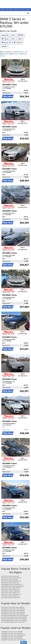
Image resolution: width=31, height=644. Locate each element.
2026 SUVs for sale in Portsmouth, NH (11, 578)
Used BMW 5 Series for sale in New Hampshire (13, 640)
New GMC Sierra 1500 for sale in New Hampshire (14, 617)
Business (18, 10)
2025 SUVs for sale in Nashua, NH (10, 589)
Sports (23, 10)
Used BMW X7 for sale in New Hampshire (12, 638)
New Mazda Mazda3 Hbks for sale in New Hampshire (15, 615)
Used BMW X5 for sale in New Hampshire (12, 633)
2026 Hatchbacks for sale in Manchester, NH (13, 586)
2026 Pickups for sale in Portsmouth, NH (12, 584)
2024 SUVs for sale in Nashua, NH (10, 593)
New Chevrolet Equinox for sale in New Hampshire (14, 620)
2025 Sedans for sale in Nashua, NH (11, 591)
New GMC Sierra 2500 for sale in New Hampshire (14, 619)
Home (3, 10)
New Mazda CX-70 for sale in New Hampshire (13, 614)
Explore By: (5, 35)
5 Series (5, 39)
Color (20, 39)
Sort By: (5, 46)
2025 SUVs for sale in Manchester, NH (11, 588)
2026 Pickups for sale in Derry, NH (10, 583)
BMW (21, 35)
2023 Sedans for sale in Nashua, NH (11, 598)
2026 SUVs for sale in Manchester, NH (11, 581)
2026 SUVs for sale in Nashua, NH (10, 576)
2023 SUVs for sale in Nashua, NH (10, 596)
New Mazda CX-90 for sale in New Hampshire (13, 612)
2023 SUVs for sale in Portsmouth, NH (11, 594)
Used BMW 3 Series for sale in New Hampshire (13, 635)
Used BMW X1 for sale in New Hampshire (12, 637)
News (7, 10)
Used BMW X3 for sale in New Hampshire (12, 632)
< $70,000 (18, 43)
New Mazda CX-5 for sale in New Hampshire (13, 607)
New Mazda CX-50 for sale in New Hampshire (13, 609)
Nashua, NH (6, 43)
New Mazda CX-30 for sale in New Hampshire (13, 611)
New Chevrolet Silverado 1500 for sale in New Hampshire (13, 622)
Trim (13, 39)
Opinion (28, 10)
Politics (12, 10)
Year (14, 35)
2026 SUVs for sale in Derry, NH (10, 579)
